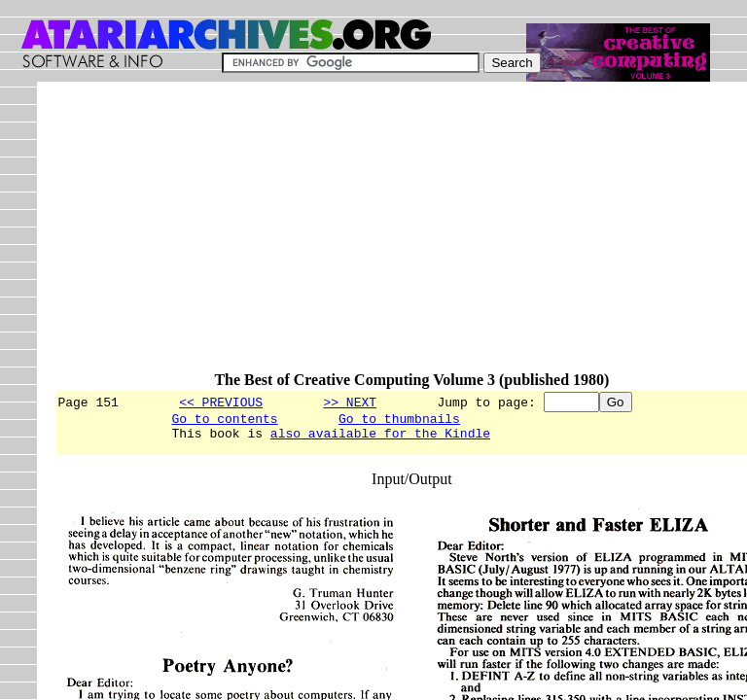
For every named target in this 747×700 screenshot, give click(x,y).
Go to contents (224, 421)
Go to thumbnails (399, 421)
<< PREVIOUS (221, 402)
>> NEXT (350, 402)
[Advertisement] (400, 235)
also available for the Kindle (380, 438)
